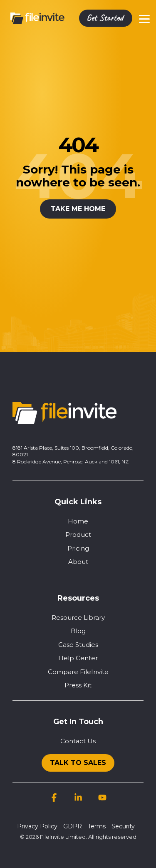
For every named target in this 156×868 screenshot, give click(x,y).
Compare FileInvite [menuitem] (78, 672)
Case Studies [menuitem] (78, 645)
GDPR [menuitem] (73, 826)
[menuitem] (78, 761)
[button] (144, 18)
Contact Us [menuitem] (78, 741)
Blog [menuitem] (78, 631)
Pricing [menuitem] (78, 548)
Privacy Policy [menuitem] (37, 826)
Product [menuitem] (78, 535)
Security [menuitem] (123, 826)
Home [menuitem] (78, 521)
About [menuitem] (78, 562)
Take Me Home (78, 209)
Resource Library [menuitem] (78, 618)
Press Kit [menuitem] (78, 685)
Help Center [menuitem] (78, 658)
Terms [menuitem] (97, 826)
